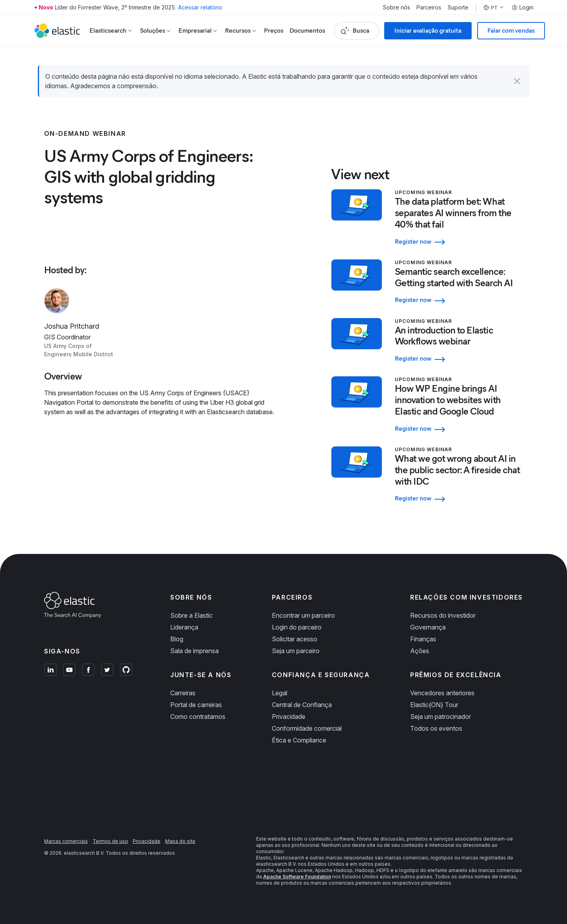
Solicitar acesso (295, 639)
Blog (177, 639)
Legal (280, 693)
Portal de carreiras (196, 705)
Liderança (184, 627)
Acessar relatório (200, 7)
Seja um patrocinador (441, 717)
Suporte (458, 7)
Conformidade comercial (307, 728)
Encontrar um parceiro (303, 615)
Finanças (423, 639)
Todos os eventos (436, 728)
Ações (420, 651)
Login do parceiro (297, 627)
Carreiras (183, 693)
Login (522, 7)
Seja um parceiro (296, 651)
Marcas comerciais (66, 841)
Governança (428, 627)
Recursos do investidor (443, 615)
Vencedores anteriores (442, 693)
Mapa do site (180, 841)
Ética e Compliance (299, 740)
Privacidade (289, 717)
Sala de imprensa (194, 651)
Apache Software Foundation (297, 877)
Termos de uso (110, 841)
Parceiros (429, 7)
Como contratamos (198, 717)
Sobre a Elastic (191, 615)
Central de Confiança (302, 705)
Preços (274, 31)
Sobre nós (397, 7)
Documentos (307, 31)
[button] (517, 81)
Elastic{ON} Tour (434, 705)
